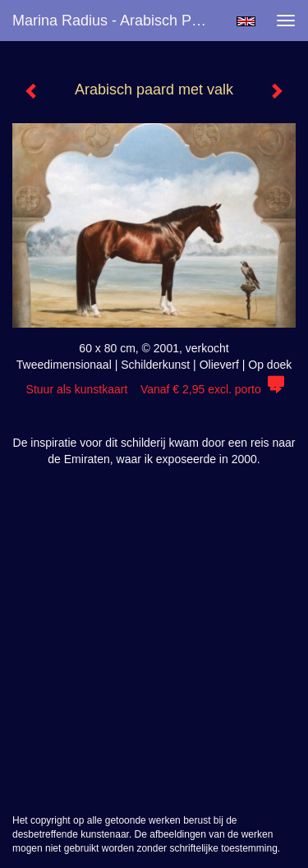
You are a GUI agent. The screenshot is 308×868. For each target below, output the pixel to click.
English (246, 21)
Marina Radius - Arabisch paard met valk (118, 21)
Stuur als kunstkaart (154, 389)
